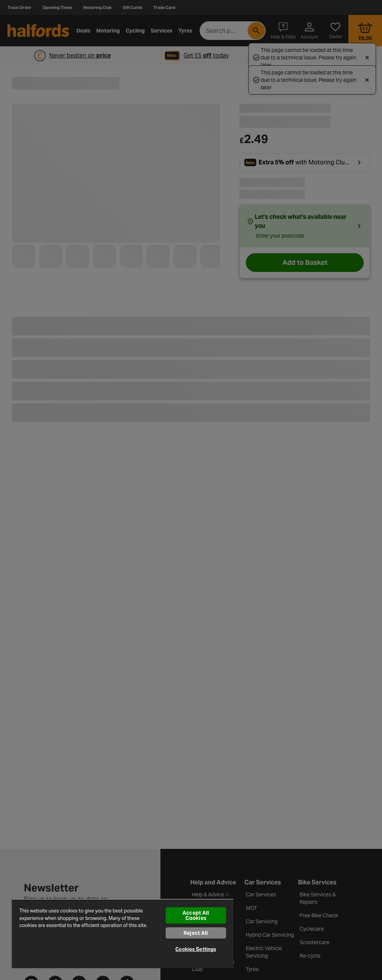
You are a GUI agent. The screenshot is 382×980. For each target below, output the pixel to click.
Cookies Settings (196, 949)
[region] (123, 933)
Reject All (196, 933)
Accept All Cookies (196, 915)
